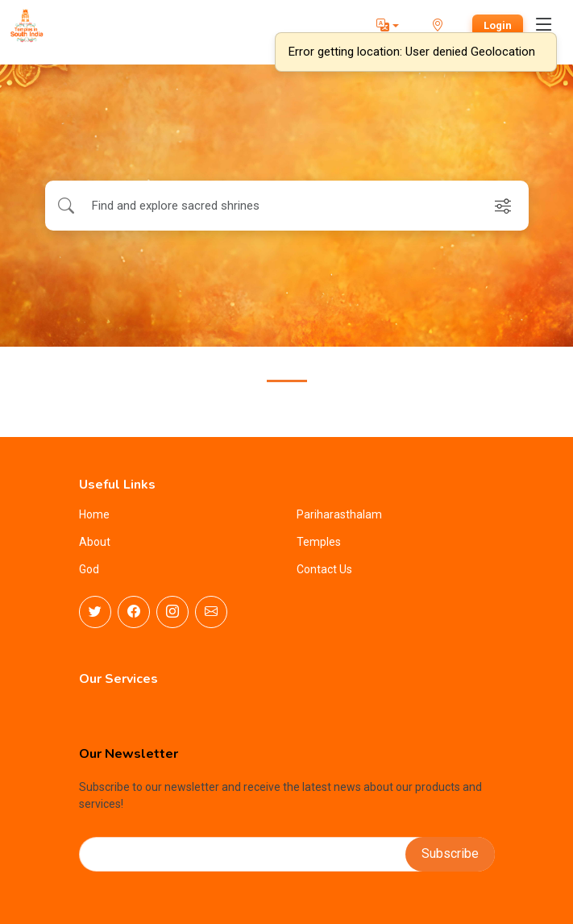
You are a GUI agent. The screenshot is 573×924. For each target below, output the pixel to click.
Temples (319, 542)
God (89, 569)
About (95, 542)
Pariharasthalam (339, 514)
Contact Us (324, 569)
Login (498, 25)
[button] (388, 26)
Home (94, 514)
